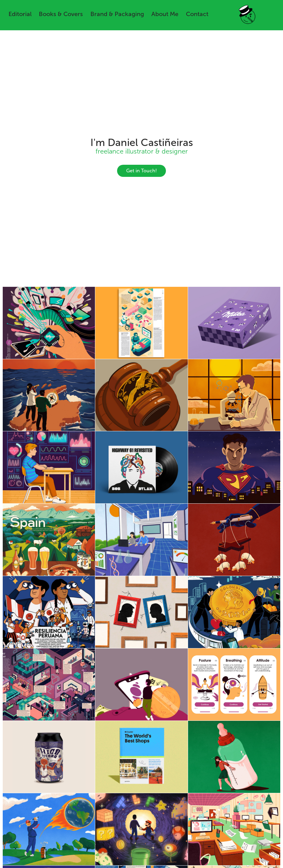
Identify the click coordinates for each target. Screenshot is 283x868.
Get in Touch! (141, 171)
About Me (165, 14)
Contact (197, 14)
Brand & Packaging (117, 14)
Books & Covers (61, 14)
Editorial (20, 14)
